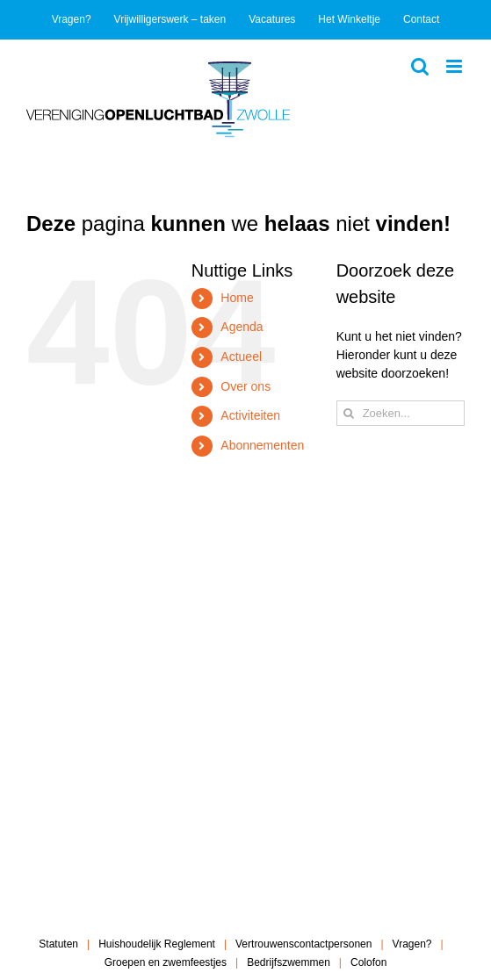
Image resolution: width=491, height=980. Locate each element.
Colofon (368, 962)
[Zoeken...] (401, 413)
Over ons (245, 386)
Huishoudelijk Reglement (157, 944)
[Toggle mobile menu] (455, 66)
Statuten (58, 944)
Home (237, 298)
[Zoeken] (349, 413)
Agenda (242, 327)
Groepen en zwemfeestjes (166, 962)
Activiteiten (250, 415)
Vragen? (412, 944)
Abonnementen (262, 445)
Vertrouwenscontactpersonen (303, 944)
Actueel (241, 357)
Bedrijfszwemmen (289, 962)
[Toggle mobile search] (420, 66)
